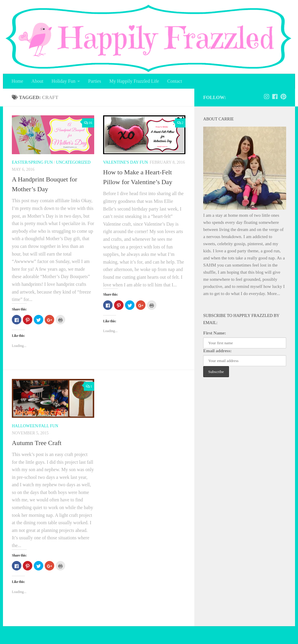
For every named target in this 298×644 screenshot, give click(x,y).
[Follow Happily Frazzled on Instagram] (267, 97)
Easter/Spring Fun (32, 162)
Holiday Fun (63, 81)
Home (17, 81)
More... (274, 294)
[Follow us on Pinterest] (283, 97)
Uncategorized (73, 162)
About (37, 81)
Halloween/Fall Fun (35, 426)
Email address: (217, 351)
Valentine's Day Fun (125, 162)
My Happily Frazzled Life (134, 81)
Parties (95, 81)
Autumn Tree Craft (37, 443)
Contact (175, 81)
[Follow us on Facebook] (275, 97)
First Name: (215, 333)
